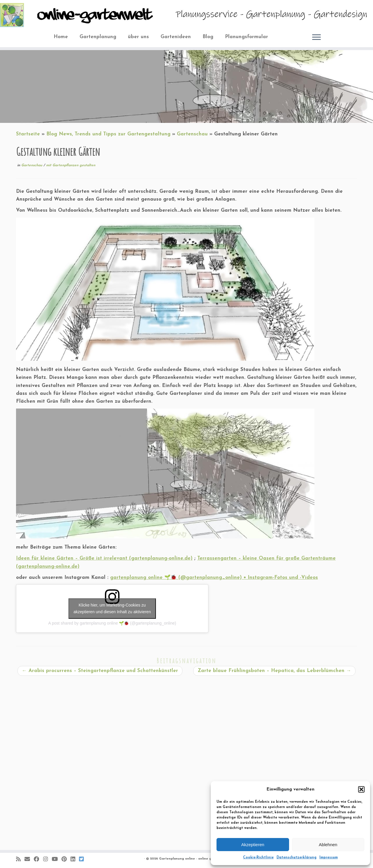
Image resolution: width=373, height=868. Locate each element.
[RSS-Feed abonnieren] (20, 860)
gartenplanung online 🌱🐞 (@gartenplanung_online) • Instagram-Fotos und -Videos (214, 578)
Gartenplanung (98, 37)
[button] (361, 789)
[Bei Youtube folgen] (57, 860)
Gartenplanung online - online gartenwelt (193, 859)
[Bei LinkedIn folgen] (75, 860)
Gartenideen (176, 37)
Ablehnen (328, 845)
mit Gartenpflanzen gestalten (71, 165)
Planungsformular (247, 37)
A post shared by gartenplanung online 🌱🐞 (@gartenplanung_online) (112, 623)
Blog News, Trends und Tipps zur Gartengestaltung (108, 134)
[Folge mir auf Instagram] (47, 860)
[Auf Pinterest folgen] (66, 860)
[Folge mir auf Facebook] (38, 860)
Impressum (329, 858)
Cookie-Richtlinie (258, 858)
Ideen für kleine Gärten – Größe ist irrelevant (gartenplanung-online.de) (104, 558)
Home (61, 37)
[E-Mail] (29, 860)
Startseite (28, 134)
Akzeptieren (253, 845)
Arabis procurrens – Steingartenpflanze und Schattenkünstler (100, 671)
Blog (208, 37)
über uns (138, 37)
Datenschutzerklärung (297, 858)
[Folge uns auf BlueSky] (83, 860)
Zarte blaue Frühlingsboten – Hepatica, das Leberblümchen (274, 671)
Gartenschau (192, 134)
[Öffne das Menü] (316, 38)
